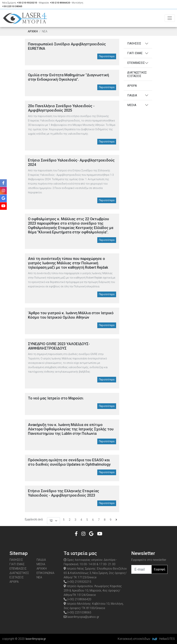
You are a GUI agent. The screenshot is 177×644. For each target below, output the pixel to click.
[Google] (91, 534)
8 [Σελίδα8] (105, 520)
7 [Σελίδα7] (99, 520)
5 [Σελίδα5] (87, 520)
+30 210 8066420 (60, 3)
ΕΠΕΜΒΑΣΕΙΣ (136, 63)
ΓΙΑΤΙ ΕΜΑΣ (135, 53)
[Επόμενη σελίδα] (116, 520)
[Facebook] (76, 534)
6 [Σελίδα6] (93, 520)
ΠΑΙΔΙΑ (132, 95)
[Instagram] (83, 534)
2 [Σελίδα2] (70, 520)
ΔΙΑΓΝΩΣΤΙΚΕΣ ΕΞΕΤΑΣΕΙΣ (137, 74)
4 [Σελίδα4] (81, 520)
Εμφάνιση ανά (34, 519)
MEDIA (132, 105)
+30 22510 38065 (12, 6)
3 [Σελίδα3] (75, 520)
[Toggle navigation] (170, 18)
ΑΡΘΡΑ (132, 86)
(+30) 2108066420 (77, 599)
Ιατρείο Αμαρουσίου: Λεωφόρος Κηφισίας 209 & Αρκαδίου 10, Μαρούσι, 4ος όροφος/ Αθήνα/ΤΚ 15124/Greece (93, 591)
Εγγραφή (159, 569)
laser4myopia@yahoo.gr (81, 617)
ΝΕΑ (39, 577)
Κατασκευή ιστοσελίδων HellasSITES (146, 639)
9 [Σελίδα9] (111, 520)
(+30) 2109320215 (77, 582)
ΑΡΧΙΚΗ (33, 31)
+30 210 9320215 (27, 3)
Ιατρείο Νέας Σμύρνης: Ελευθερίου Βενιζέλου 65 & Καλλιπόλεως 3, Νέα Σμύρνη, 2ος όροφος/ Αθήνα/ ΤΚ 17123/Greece (95, 573)
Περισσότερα (107, 56)
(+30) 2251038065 (77, 612)
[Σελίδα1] (64, 520)
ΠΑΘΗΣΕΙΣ (134, 43)
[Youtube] (100, 534)
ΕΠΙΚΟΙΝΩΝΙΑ (45, 573)
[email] (141, 569)
